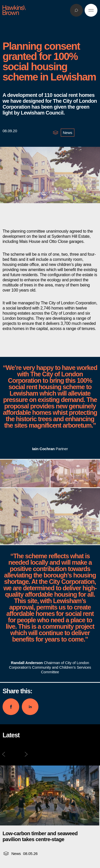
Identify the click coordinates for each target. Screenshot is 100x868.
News (68, 133)
